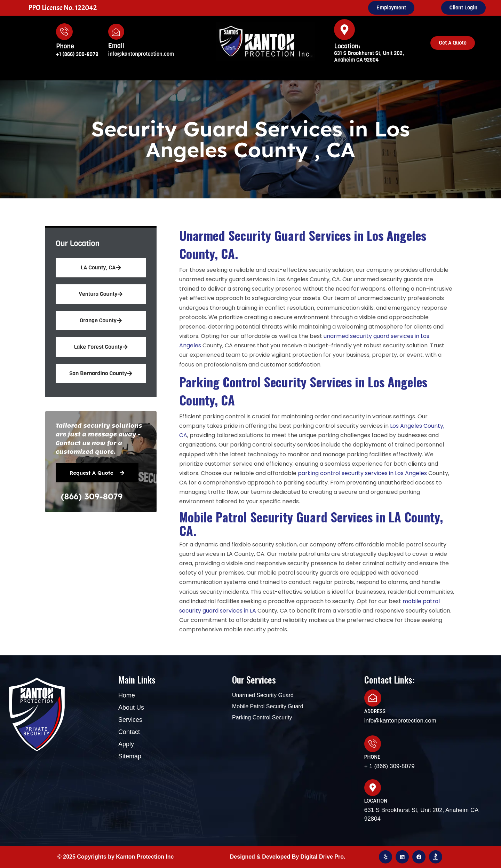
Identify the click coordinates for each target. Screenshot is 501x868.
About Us (196, 79)
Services (238, 79)
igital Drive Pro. (325, 856)
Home (162, 79)
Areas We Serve (293, 79)
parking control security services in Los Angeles (362, 473)
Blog (338, 79)
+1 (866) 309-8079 (77, 54)
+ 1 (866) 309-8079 (389, 766)
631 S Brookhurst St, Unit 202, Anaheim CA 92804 (369, 57)
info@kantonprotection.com (141, 54)
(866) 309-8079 (92, 496)
